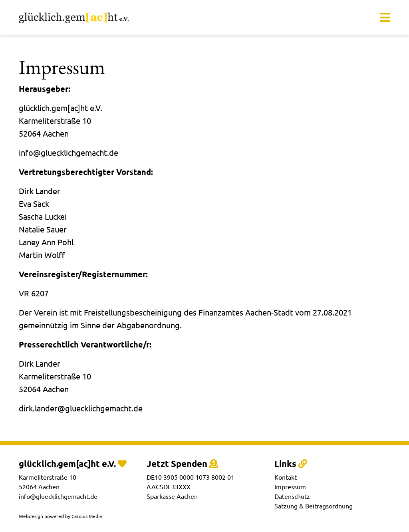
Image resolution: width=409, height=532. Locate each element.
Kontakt (286, 477)
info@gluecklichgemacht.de (58, 496)
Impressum (290, 486)
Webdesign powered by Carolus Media (60, 516)
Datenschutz (292, 496)
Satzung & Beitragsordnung (314, 506)
